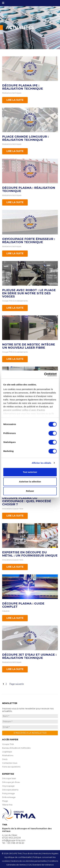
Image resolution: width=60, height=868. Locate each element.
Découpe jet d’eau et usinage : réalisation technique (29, 656)
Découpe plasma (10, 790)
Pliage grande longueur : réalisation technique (25, 138)
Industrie (6, 611)
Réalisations (8, 755)
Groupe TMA (8, 744)
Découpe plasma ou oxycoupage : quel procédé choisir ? (27, 501)
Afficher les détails (41, 463)
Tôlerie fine (7, 805)
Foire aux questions (11, 767)
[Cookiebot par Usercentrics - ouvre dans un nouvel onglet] (44, 375)
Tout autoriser (30, 472)
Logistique (7, 752)
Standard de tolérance (43, 865)
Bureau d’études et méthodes (16, 748)
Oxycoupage (8, 786)
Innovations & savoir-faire (13, 509)
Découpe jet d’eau (11, 782)
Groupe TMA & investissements (15, 301)
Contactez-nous (10, 763)
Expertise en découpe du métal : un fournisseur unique (30, 554)
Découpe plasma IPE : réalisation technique (23, 87)
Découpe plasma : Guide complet (23, 605)
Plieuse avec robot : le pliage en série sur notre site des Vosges (29, 293)
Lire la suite (15, 100)
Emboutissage (9, 797)
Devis (5, 759)
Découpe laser (9, 778)
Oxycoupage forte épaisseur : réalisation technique (29, 241)
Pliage (5, 801)
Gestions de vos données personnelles (29, 861)
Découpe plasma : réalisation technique (29, 189)
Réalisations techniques (12, 93)
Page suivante (17, 684)
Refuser (30, 491)
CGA (29, 865)
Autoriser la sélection (30, 482)
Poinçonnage (8, 793)
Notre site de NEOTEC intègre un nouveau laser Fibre (29, 346)
